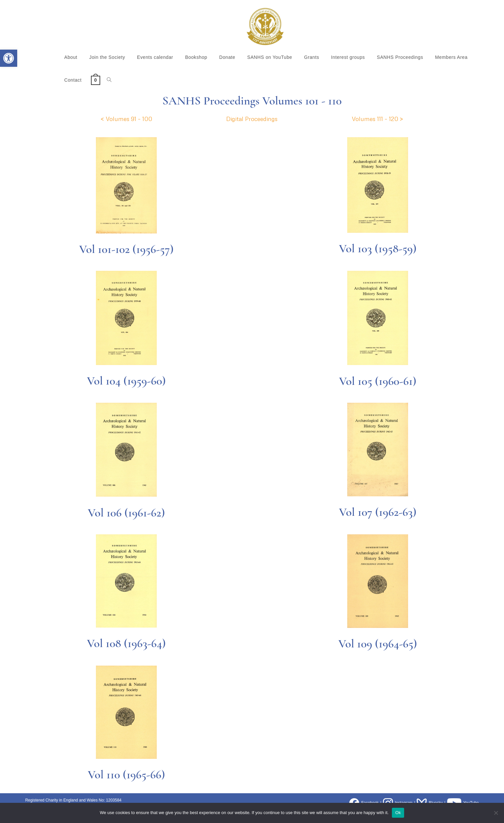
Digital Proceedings (252, 119)
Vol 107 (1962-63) (378, 512)
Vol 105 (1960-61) (378, 381)
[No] (496, 813)
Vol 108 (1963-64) (126, 643)
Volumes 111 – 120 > (378, 119)
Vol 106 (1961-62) (126, 513)
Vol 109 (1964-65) (378, 644)
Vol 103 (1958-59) (378, 248)
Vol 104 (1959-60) (126, 381)
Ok (398, 813)
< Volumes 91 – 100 (126, 119)
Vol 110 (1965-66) (126, 775)
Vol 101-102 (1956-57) (126, 249)
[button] (9, 58)
